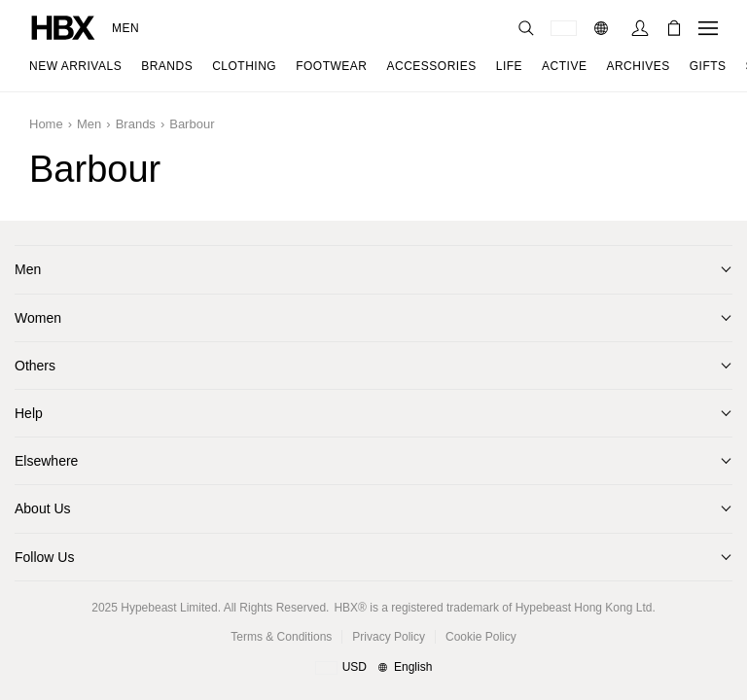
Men (125, 28)
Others (35, 366)
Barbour (192, 124)
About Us (43, 508)
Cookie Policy (481, 637)
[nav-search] (526, 28)
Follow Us (44, 557)
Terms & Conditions (281, 637)
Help (29, 413)
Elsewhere (46, 461)
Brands (136, 124)
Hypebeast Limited (169, 608)
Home (46, 124)
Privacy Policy (389, 637)
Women (38, 318)
